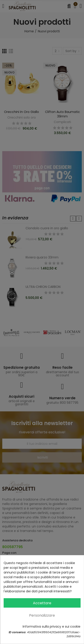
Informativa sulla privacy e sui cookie (52, 626)
